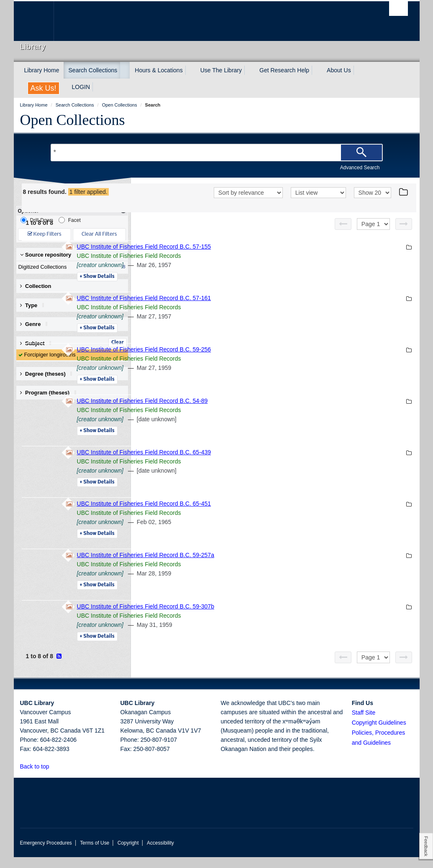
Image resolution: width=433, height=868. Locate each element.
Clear (118, 343)
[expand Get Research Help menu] (317, 70)
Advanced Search (360, 168)
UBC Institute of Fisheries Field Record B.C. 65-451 (259, 514)
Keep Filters (45, 234)
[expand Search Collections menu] (125, 70)
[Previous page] (343, 235)
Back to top (39, 777)
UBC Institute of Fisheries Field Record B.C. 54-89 (257, 412)
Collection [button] (36, 286)
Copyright (128, 854)
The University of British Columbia (40, 21)
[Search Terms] (217, 153)
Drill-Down (37, 220)
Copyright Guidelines (379, 733)
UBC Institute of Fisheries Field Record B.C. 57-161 (259, 309)
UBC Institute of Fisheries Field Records (244, 267)
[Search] (361, 153)
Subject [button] (39, 343)
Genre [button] (37, 324)
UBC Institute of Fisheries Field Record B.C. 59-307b (261, 617)
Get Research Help (284, 70)
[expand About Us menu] (359, 70)
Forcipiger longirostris (50, 355)
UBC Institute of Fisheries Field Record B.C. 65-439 (259, 463)
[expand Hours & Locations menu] (190, 70)
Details (212, 288)
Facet (70, 220)
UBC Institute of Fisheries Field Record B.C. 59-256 (259, 360)
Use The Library (221, 70)
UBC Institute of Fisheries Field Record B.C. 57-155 (259, 257)
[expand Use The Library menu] (249, 70)
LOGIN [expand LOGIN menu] (81, 87)
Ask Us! (44, 88)
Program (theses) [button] (51, 393)
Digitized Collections (70, 267)
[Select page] (373, 235)
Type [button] (35, 305)
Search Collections (93, 70)
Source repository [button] (46, 255)
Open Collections (73, 120)
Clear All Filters (99, 234)
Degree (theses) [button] (49, 374)
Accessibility (160, 854)
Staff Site (364, 723)
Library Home (42, 70)
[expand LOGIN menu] (97, 87)
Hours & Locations (159, 70)
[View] (318, 204)
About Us (339, 70)
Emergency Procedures (46, 854)
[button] (54, 777)
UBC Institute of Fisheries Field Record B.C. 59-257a (261, 566)
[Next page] (404, 235)
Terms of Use (95, 854)
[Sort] (248, 204)
